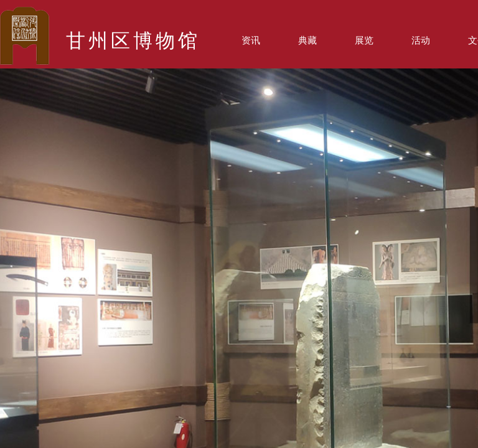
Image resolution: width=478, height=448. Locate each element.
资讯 (251, 40)
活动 (421, 40)
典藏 (307, 40)
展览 (364, 40)
